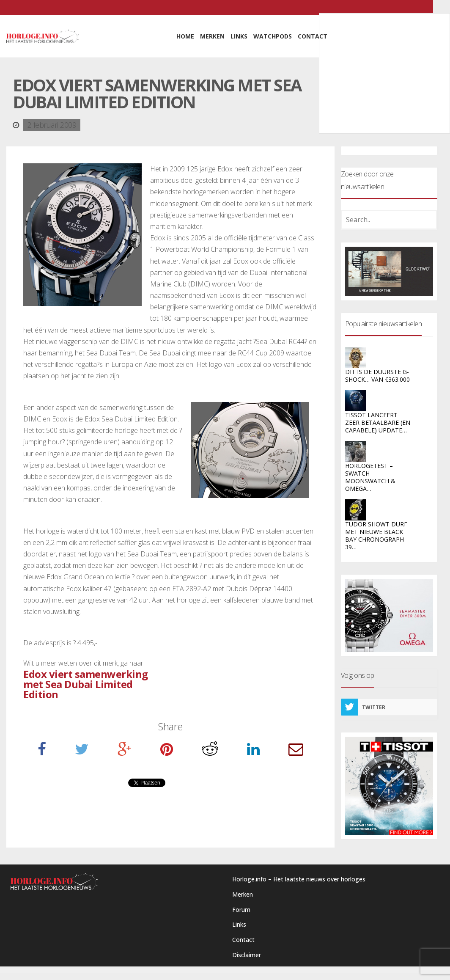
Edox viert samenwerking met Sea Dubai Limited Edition (86, 684)
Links (239, 924)
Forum (241, 910)
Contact (243, 940)
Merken (243, 894)
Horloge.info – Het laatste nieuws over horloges (299, 879)
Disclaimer (247, 955)
